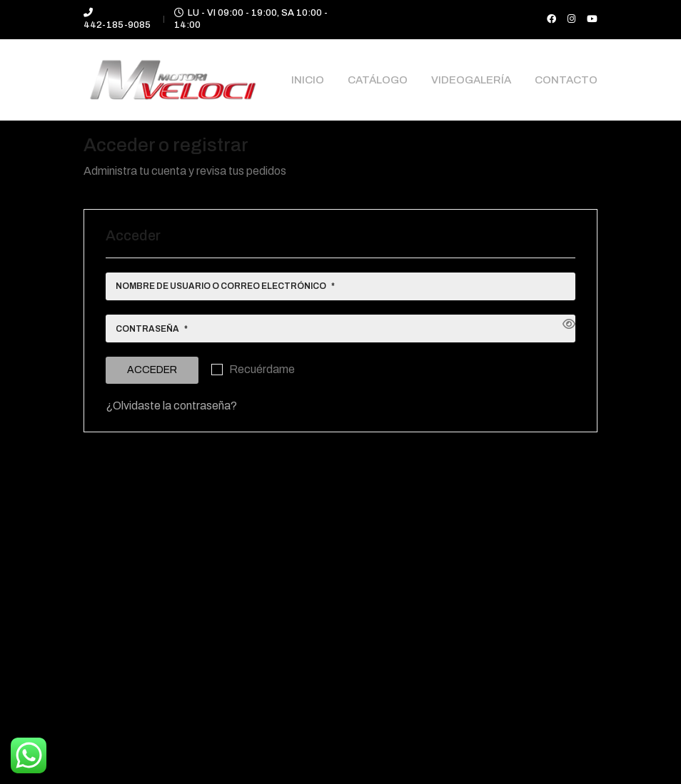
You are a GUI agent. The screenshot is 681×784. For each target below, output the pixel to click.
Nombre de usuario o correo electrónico (225, 289)
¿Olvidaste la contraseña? (171, 406)
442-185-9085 (117, 25)
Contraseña (152, 331)
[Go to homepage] (173, 80)
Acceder (152, 370)
